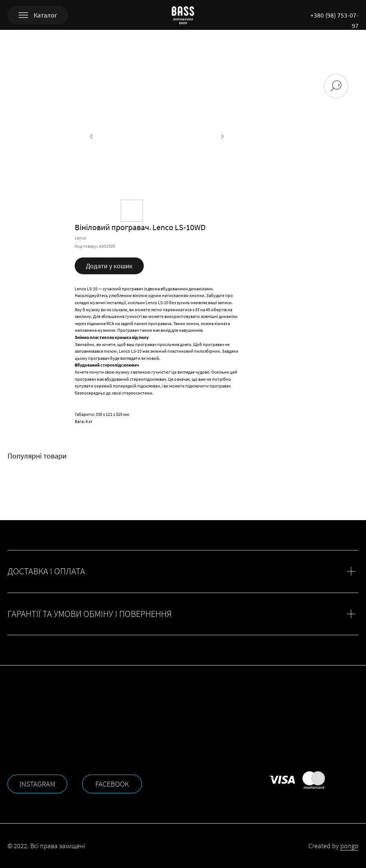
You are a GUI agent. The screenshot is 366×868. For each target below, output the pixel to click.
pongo (349, 846)
